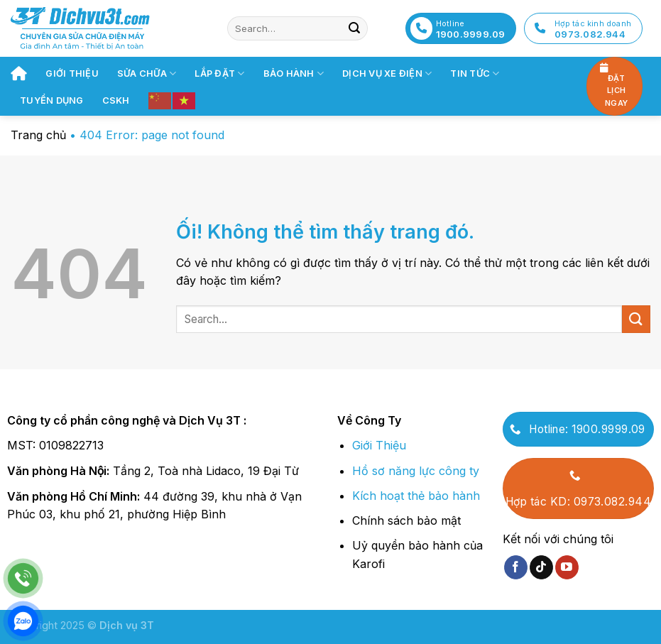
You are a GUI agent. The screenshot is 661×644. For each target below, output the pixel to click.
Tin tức (475, 73)
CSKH (116, 100)
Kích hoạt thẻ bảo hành (416, 496)
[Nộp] (354, 28)
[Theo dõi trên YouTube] (567, 567)
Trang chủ (38, 135)
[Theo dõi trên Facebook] (516, 567)
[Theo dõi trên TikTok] (541, 567)
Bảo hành (294, 73)
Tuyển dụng (52, 100)
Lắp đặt (219, 73)
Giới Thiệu (379, 445)
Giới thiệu (72, 73)
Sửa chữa (147, 73)
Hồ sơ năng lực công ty (416, 471)
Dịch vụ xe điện (387, 73)
